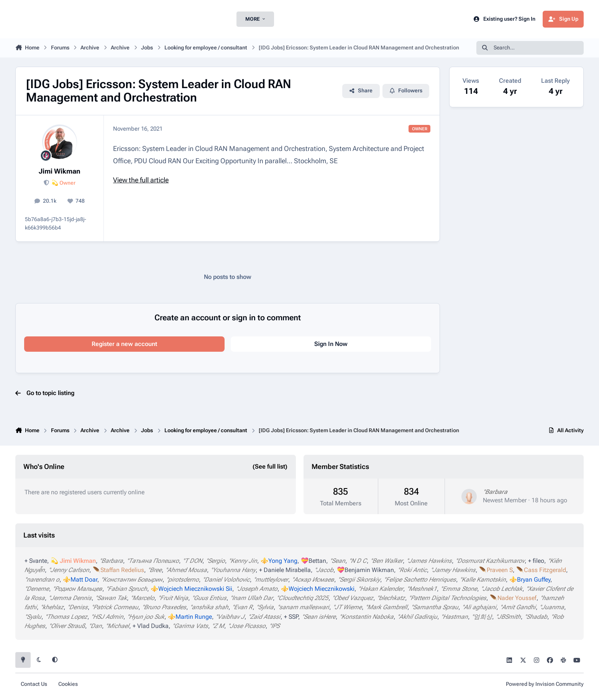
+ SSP (291, 617)
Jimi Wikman (60, 171)
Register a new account (124, 344)
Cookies (68, 684)
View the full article (141, 180)
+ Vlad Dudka (151, 626)
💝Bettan (313, 561)
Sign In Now (331, 344)
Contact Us (34, 684)
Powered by (545, 684)
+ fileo (536, 561)
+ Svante (36, 561)
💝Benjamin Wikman (365, 570)
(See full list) (270, 466)
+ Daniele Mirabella (285, 570)
